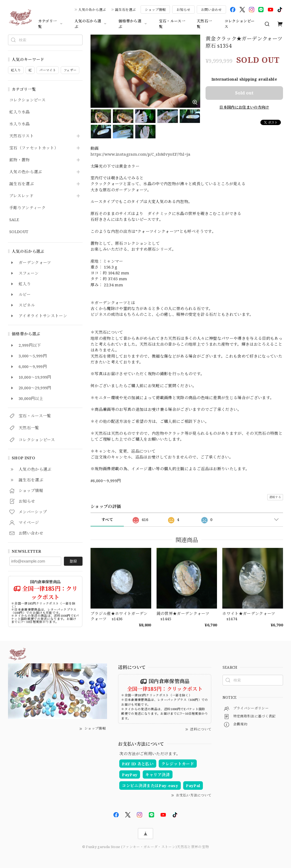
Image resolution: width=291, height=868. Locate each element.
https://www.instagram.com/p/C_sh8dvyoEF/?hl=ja (141, 154)
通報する (275, 497)
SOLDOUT (19, 232)
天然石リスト (22, 136)
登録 (73, 561)
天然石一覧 (204, 24)
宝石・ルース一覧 (172, 24)
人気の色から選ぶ (92, 10)
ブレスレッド (21, 196)
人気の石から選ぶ (91, 24)
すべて (107, 520)
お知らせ (183, 10)
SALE (14, 220)
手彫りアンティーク (27, 208)
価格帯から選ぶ (133, 24)
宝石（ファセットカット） (34, 148)
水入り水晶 (20, 124)
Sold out (244, 93)
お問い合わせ (211, 10)
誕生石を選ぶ (125, 10)
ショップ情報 (155, 10)
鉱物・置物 (20, 160)
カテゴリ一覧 (51, 24)
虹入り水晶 (20, 112)
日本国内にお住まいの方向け (244, 107)
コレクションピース (240, 24)
